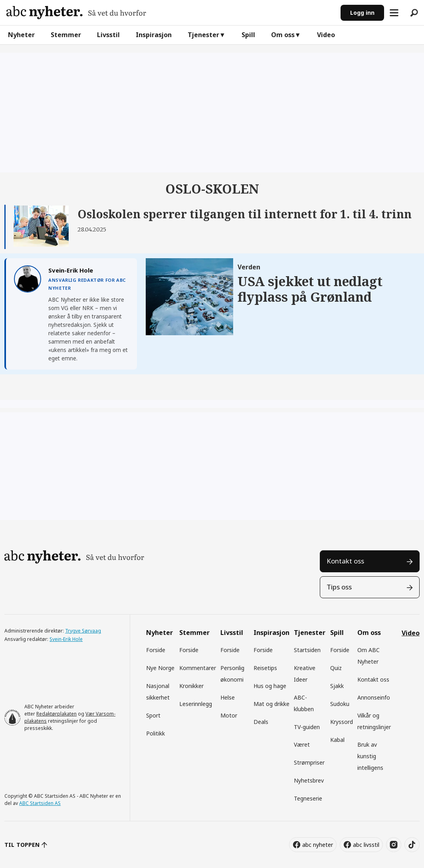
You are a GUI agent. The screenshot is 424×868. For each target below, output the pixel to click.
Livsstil (108, 35)
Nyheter (21, 35)
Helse (228, 697)
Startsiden (307, 650)
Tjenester (203, 35)
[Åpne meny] (394, 13)
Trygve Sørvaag (83, 631)
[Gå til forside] (76, 13)
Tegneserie (308, 798)
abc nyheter (318, 845)
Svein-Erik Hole (66, 639)
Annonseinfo (374, 697)
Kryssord (342, 722)
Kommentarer (198, 668)
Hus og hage (270, 686)
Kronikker (191, 686)
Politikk (156, 733)
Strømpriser (309, 762)
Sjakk (337, 686)
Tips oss (339, 587)
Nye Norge (160, 668)
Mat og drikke (271, 704)
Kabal (337, 740)
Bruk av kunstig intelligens (370, 756)
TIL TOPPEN (22, 845)
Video (326, 35)
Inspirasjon (154, 35)
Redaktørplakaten (56, 714)
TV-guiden (307, 727)
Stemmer (66, 35)
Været (302, 744)
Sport (153, 715)
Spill (248, 35)
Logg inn (362, 13)
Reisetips (265, 668)
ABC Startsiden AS (40, 803)
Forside (156, 650)
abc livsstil (366, 845)
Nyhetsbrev (309, 780)
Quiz (336, 668)
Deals (261, 722)
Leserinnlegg (196, 704)
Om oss (283, 35)
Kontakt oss (345, 561)
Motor (229, 715)
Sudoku (340, 704)
